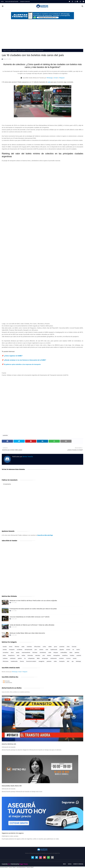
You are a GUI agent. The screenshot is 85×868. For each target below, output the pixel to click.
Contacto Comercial (25, 2)
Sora (9, 864)
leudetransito (14, 661)
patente (20, 658)
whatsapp (78, 661)
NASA (38, 658)
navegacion (41, 661)
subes (55, 661)
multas (23, 655)
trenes (11, 647)
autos (23, 647)
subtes (50, 647)
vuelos (78, 650)
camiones (5, 658)
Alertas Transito (28, 457)
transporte (12, 650)
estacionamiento (26, 653)
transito (5, 647)
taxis (18, 655)
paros (56, 647)
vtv (73, 650)
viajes (71, 653)
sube (47, 650)
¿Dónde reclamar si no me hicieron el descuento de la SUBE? (25, 360)
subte (50, 653)
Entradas (7, 681)
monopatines (57, 655)
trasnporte (62, 661)
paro (36, 650)
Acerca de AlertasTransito (12, 2)
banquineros (11, 655)
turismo (68, 650)
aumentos (15, 50)
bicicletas (35, 653)
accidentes (20, 650)
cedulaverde (53, 658)
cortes (44, 647)
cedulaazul (13, 658)
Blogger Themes (23, 864)
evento (75, 658)
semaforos (65, 655)
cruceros (68, 658)
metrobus (38, 655)
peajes (18, 653)
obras (12, 653)
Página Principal (7, 50)
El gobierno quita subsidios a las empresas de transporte (22, 364)
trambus (72, 655)
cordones (61, 658)
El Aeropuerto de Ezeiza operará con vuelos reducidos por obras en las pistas (33, 609)
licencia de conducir (31, 661)
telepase (56, 653)
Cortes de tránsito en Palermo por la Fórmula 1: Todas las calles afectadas (32, 625)
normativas (6, 653)
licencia (22, 661)
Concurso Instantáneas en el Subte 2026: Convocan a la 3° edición (30, 617)
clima (68, 647)
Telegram (62, 78)
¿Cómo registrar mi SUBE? (13, 356)
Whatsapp (50, 78)
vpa (73, 661)
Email (56, 78)
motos (4, 655)
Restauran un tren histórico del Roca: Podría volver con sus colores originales (33, 601)
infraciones (6, 661)
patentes (77, 653)
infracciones (37, 647)
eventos (5, 650)
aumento (79, 655)
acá (49, 82)
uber (68, 661)
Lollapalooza (31, 658)
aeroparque (45, 658)
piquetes (62, 650)
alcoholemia (43, 653)
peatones (49, 661)
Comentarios (8, 683)
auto (44, 655)
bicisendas (30, 655)
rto (25, 658)
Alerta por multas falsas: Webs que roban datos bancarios (27, 633)
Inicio (2, 2)
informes (17, 647)
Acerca (70, 864)
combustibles (64, 653)
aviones (41, 650)
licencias (74, 647)
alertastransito (28, 650)
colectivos (29, 647)
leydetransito (54, 650)
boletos (49, 655)
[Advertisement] (42, 33)
